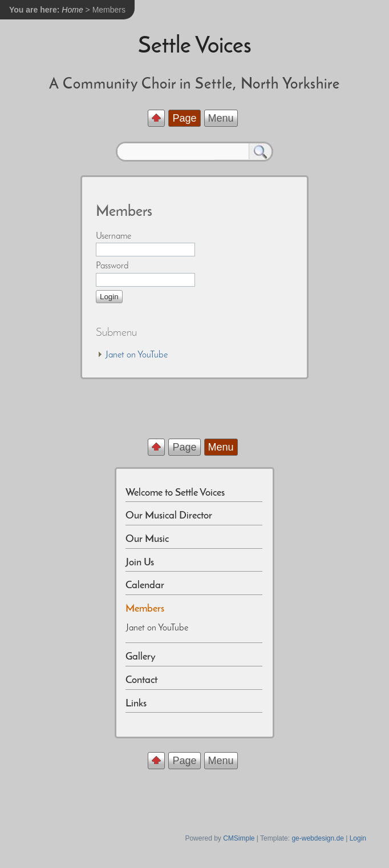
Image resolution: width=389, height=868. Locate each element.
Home (72, 10)
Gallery (141, 657)
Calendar (145, 586)
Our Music (148, 539)
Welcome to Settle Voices (175, 493)
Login (358, 838)
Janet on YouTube (137, 355)
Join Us (140, 563)
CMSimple (239, 838)
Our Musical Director (169, 516)
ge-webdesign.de (317, 838)
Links (136, 704)
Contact (141, 680)
